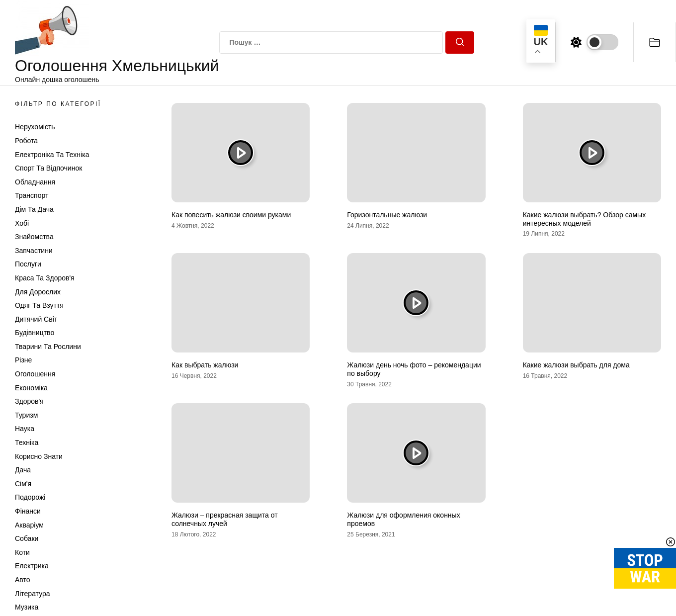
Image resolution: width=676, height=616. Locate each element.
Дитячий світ (36, 319)
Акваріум (29, 525)
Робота (26, 141)
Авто (23, 580)
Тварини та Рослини (48, 347)
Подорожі (30, 497)
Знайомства (34, 237)
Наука (25, 429)
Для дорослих (38, 292)
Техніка (27, 442)
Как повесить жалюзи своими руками (231, 215)
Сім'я (23, 484)
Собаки (27, 538)
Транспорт (32, 195)
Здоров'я (29, 401)
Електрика (32, 566)
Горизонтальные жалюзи (387, 215)
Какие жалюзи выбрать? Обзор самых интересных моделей (584, 219)
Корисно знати (39, 456)
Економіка (31, 388)
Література (33, 594)
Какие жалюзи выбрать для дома (576, 365)
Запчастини (34, 251)
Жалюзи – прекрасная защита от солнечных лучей (225, 519)
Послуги (28, 264)
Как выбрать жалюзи (205, 365)
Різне (23, 360)
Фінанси (28, 511)
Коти (22, 552)
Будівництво (35, 333)
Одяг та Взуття (39, 305)
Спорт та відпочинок (48, 168)
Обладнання (35, 182)
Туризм (26, 415)
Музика (27, 607)
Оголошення (35, 374)
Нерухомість (35, 127)
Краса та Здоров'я (45, 278)
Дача (23, 470)
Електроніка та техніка (52, 155)
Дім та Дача (34, 209)
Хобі (22, 223)
